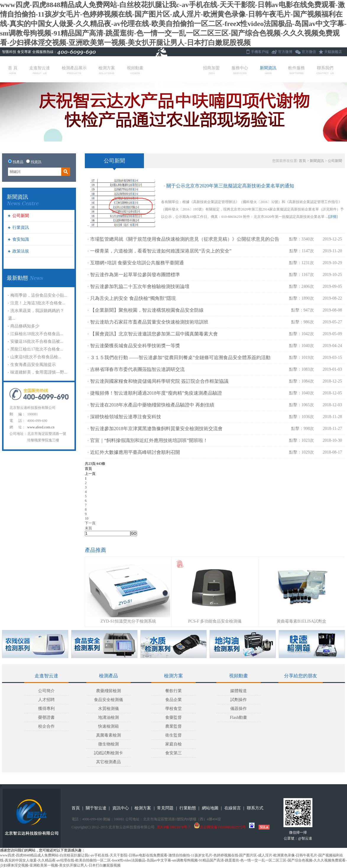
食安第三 (173, 753)
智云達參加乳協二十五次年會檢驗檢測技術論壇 (140, 286)
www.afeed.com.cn (41, 427)
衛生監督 (173, 735)
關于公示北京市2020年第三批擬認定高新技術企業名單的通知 (230, 186)
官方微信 (309, 52)
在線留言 (233, 808)
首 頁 (13, 70)
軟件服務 (296, 70)
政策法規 (21, 251)
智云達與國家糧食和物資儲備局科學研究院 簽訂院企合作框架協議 (159, 381)
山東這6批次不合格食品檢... (36, 357)
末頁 (88, 528)
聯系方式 (255, 808)
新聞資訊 (268, 70)
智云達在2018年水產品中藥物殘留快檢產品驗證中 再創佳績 (152, 405)
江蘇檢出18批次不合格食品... (37, 334)
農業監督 (173, 726)
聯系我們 (325, 70)
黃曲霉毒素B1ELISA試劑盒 (301, 621)
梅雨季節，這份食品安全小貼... (39, 295)
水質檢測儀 (108, 709)
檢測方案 (107, 70)
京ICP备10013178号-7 (174, 827)
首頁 (302, 161)
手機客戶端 (260, 52)
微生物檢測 (108, 744)
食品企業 (173, 700)
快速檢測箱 (108, 726)
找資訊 (36, 162)
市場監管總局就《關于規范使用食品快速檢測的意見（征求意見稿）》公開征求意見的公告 (185, 239)
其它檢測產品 (108, 762)
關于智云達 (96, 808)
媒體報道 (239, 691)
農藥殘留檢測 (108, 691)
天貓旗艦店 (333, 52)
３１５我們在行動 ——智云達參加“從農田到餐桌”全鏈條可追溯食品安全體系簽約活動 (180, 357)
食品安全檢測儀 (108, 700)
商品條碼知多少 (25, 326)
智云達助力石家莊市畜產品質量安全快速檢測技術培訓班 (149, 322)
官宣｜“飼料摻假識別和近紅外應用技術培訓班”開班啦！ (149, 440)
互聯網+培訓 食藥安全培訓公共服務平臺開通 (137, 263)
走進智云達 (40, 70)
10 (87, 518)
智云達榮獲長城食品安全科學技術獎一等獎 (135, 346)
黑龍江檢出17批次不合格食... (37, 349)
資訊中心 (121, 808)
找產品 (18, 162)
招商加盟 (211, 70)
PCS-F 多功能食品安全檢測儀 (215, 621)
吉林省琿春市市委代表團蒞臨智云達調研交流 (137, 369)
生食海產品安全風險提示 (33, 365)
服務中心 (240, 70)
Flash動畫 (239, 717)
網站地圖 (210, 808)
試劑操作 (239, 700)
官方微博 (285, 52)
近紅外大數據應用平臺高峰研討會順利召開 (135, 452)
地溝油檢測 (108, 717)
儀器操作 (239, 709)
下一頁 (90, 523)
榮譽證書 (46, 717)
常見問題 (165, 808)
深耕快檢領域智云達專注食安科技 (126, 417)
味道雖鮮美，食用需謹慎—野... (39, 372)
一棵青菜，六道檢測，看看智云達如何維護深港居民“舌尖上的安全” (161, 251)
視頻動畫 (135, 70)
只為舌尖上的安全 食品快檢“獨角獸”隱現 (133, 298)
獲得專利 (46, 709)
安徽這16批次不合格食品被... (37, 341)
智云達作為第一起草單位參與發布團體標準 (135, 275)
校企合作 (46, 726)
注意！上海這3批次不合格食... (38, 303)
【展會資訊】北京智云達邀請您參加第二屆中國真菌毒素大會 (154, 334)
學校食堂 (173, 709)
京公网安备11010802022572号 (220, 827)
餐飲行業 (173, 691)
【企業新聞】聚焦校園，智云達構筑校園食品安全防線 (147, 310)
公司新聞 (21, 216)
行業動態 (188, 808)
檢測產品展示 (74, 70)
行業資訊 (21, 228)
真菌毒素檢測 (108, 735)
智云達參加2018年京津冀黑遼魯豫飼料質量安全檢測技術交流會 (156, 429)
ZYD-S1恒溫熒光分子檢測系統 (128, 621)
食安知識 (21, 239)
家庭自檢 (173, 744)
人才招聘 (46, 700)
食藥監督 (173, 717)
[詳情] (333, 217)
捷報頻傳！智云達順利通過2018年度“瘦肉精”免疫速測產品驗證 (156, 393)
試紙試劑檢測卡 (108, 753)
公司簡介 (46, 691)
